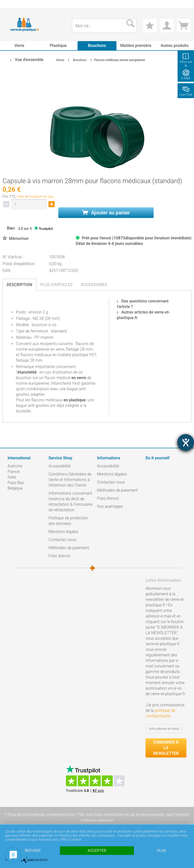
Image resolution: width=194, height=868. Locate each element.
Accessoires (94, 285)
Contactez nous (62, 540)
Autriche (15, 466)
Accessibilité (60, 466)
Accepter (97, 851)
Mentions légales (64, 532)
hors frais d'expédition (105, 815)
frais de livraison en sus (35, 197)
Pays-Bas (16, 483)
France (14, 472)
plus (161, 851)
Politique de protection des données (68, 521)
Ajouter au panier (106, 213)
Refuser (33, 851)
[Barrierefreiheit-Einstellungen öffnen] (186, 442)
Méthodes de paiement (69, 548)
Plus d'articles (57, 285)
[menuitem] (10, 4)
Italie (12, 477)
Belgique (15, 488)
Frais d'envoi (59, 556)
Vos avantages (110, 506)
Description (19, 285)
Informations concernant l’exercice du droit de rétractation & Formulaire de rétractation (70, 502)
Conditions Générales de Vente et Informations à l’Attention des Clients (70, 480)
